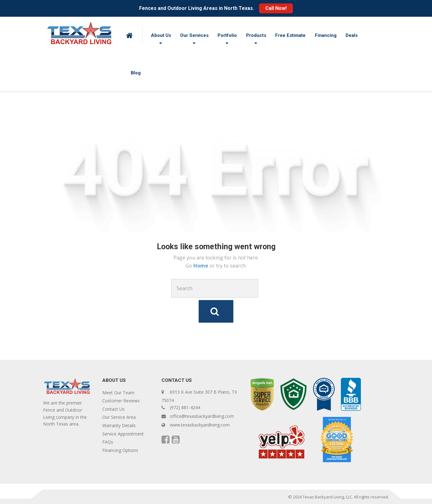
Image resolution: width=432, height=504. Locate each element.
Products (256, 35)
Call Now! (276, 8)
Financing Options (120, 450)
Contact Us (113, 409)
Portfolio (227, 35)
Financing (326, 35)
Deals (352, 35)
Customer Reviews (121, 401)
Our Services (194, 35)
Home (201, 266)
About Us (161, 35)
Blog (136, 73)
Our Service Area (119, 417)
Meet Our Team (118, 393)
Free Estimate (290, 35)
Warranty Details (119, 425)
